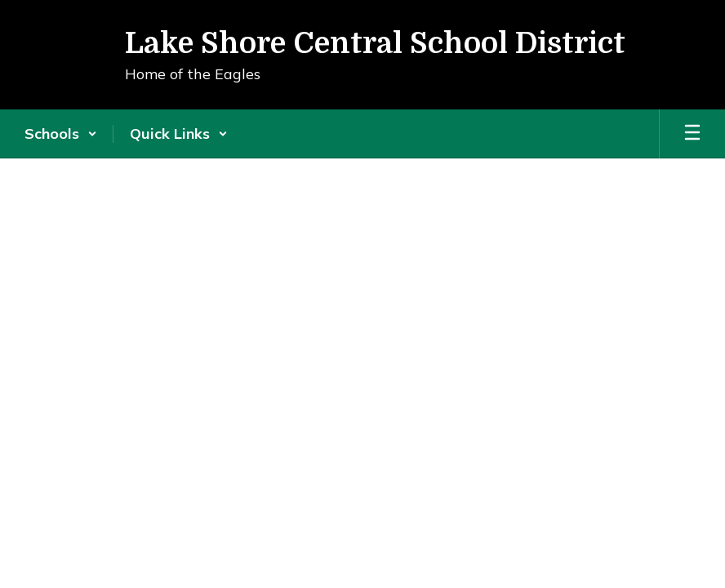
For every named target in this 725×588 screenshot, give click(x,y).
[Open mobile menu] (692, 134)
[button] (61, 134)
